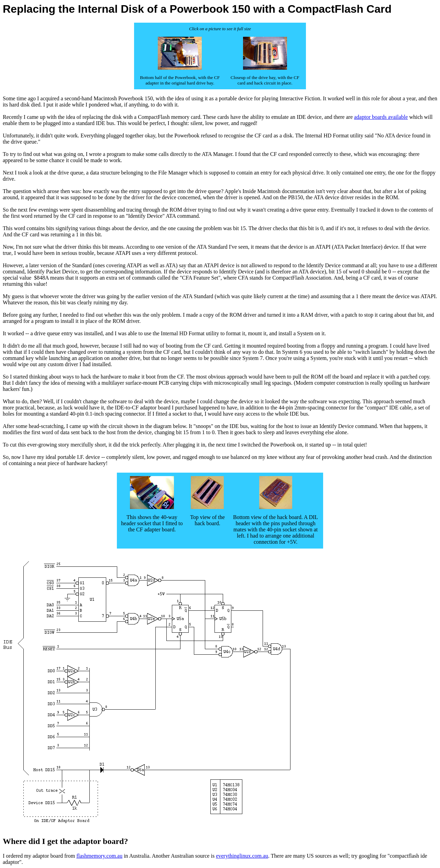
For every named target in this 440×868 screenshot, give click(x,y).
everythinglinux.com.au (242, 856)
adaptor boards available (381, 117)
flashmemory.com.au (99, 856)
